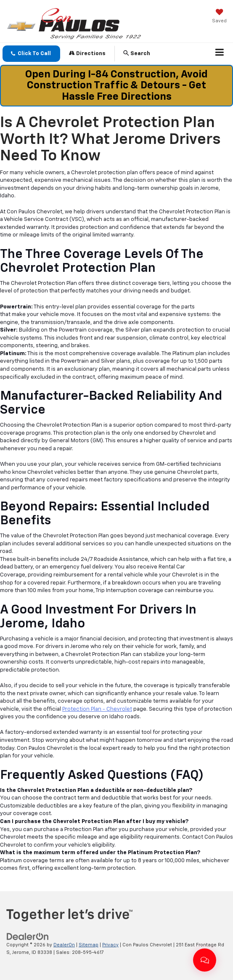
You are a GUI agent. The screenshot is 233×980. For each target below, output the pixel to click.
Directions (87, 53)
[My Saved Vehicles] (219, 17)
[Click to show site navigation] (220, 54)
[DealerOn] (28, 936)
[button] (31, 54)
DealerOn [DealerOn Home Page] (64, 945)
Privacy (110, 945)
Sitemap (89, 945)
